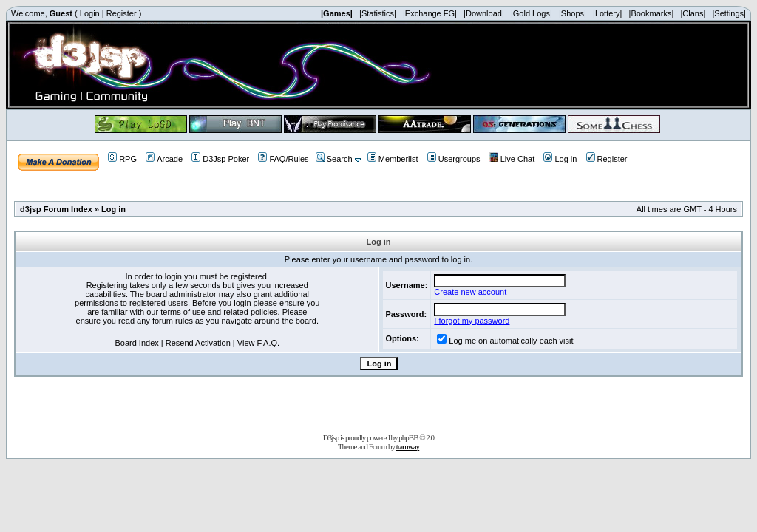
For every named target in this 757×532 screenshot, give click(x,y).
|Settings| (729, 13)
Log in (560, 159)
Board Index (136, 343)
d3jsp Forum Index (56, 209)
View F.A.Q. (258, 343)
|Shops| (573, 13)
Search (334, 159)
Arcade (164, 159)
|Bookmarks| (652, 13)
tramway (408, 446)
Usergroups (454, 159)
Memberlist (393, 159)
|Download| (484, 13)
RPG (122, 159)
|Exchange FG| (430, 13)
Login (90, 13)
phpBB (408, 437)
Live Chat (512, 159)
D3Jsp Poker (220, 159)
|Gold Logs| (532, 13)
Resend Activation (198, 343)
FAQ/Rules (283, 159)
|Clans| (693, 13)
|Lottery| (607, 13)
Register (122, 13)
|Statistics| (378, 13)
